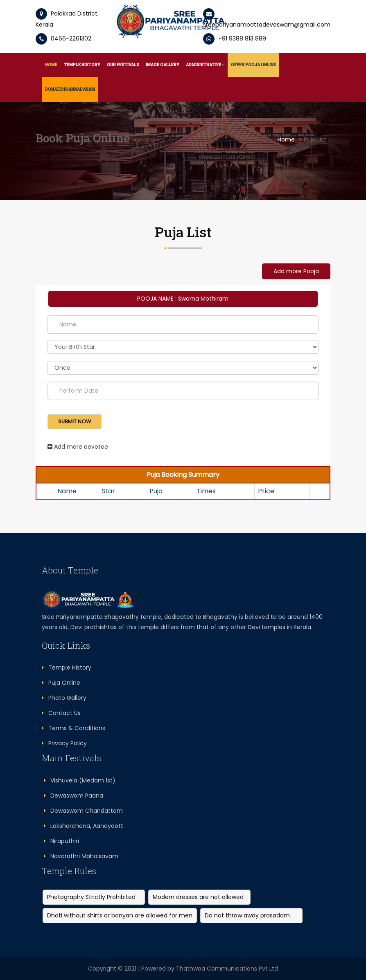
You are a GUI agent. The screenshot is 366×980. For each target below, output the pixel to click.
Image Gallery (163, 65)
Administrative (205, 65)
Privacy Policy (64, 743)
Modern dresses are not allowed (198, 897)
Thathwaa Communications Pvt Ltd (227, 969)
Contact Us (61, 713)
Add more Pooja (296, 271)
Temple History (82, 65)
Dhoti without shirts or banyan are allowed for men (120, 915)
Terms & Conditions (73, 728)
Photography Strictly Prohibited (91, 897)
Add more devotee (78, 447)
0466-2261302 (63, 38)
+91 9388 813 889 (235, 38)
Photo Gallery (64, 698)
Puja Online (61, 683)
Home (51, 65)
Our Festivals (123, 65)
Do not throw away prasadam (247, 915)
